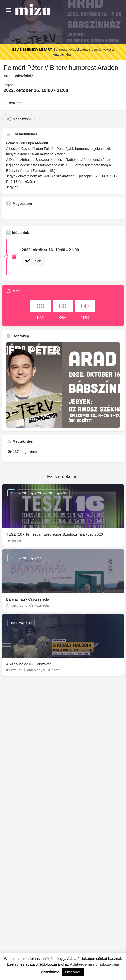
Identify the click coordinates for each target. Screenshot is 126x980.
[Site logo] (33, 10)
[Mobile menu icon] (8, 10)
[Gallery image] (63, 385)
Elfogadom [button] (73, 972)
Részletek (16, 103)
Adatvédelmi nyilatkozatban (95, 964)
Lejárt (33, 261)
